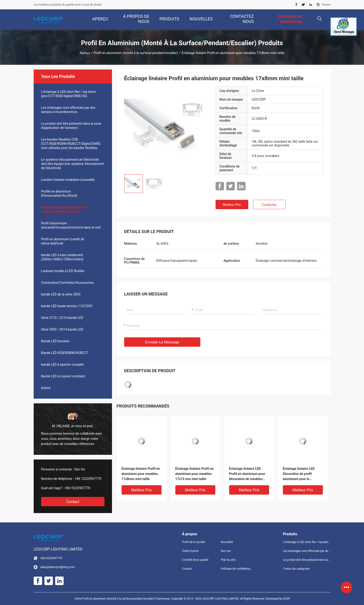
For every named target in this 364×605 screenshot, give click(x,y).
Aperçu (85, 53)
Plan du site (228, 560)
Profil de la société (194, 542)
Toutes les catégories (296, 569)
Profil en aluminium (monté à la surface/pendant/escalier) (136, 53)
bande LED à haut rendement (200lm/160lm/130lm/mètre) (62, 257)
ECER (286, 599)
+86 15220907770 (88, 479)
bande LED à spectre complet (62, 364)
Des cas (226, 551)
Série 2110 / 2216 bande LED (62, 318)
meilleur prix (232, 205)
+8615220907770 (77, 488)
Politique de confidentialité (236, 569)
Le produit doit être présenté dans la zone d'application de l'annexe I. (71, 126)
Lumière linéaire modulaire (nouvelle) (68, 180)
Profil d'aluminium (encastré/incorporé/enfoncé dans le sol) (71, 225)
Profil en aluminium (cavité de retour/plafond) (63, 241)
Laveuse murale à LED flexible (63, 271)
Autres (46, 388)
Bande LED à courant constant (63, 376)
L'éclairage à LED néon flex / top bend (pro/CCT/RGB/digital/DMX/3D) (68, 94)
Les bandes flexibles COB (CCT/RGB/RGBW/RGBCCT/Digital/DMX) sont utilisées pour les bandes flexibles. (71, 144)
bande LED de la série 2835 (61, 294)
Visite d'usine (190, 551)
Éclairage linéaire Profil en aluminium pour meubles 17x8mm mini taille (141, 474)
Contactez (269, 205)
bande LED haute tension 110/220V (67, 306)
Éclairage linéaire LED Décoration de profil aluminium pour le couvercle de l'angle (299, 474)
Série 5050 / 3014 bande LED (62, 329)
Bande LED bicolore (55, 341)
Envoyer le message (162, 342)
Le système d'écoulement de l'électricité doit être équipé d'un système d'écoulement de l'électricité (73, 164)
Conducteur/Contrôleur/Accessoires (67, 283)
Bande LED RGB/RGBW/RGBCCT (65, 353)
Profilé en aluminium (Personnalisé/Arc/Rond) (59, 193)
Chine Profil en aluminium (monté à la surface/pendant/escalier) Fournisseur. (123, 599)
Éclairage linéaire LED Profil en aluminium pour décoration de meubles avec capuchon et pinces (247, 474)
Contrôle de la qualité (195, 560)
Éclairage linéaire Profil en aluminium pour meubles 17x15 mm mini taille (195, 474)
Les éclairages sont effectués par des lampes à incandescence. (68, 110)
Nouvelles (227, 542)
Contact (73, 502)
